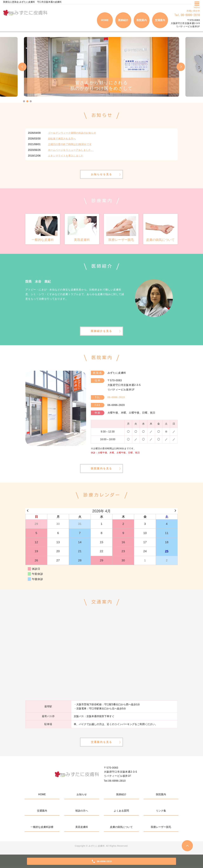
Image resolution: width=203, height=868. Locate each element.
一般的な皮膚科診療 (42, 829)
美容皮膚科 (82, 829)
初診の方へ (82, 812)
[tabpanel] (101, 67)
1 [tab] (24, 101)
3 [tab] (31, 101)
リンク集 (161, 812)
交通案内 (160, 20)
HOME (105, 20)
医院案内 (142, 20)
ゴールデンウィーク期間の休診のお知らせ (72, 133)
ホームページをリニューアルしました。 (71, 150)
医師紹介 (123, 20)
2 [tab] (27, 101)
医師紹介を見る (101, 332)
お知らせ (82, 796)
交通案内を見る (101, 744)
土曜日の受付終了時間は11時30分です (70, 144)
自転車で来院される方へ (62, 139)
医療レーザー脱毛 (161, 829)
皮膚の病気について (121, 829)
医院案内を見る (101, 470)
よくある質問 (121, 812)
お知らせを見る (101, 175)
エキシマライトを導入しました (66, 156)
